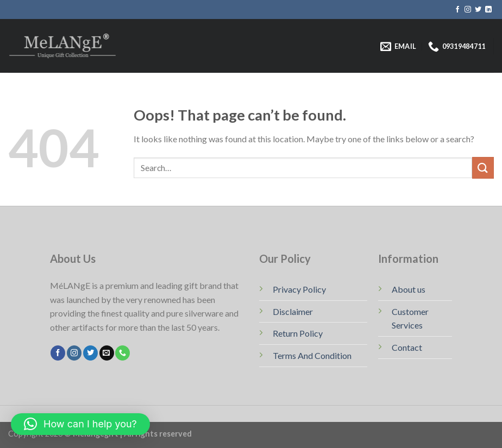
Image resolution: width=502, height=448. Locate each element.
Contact (407, 347)
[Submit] (483, 168)
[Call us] (123, 353)
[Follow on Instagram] (468, 10)
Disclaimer (293, 311)
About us (409, 289)
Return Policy (298, 333)
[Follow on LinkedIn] (488, 10)
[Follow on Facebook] (457, 10)
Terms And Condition (312, 355)
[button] (80, 424)
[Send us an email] (107, 353)
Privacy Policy (299, 289)
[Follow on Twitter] (478, 10)
